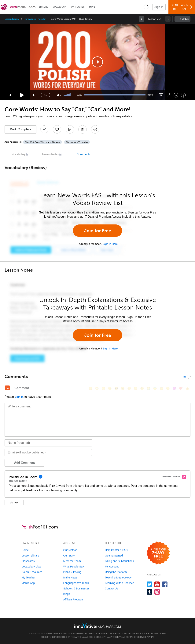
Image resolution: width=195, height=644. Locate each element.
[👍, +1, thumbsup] (187, 388)
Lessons (44, 7)
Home (25, 550)
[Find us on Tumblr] (150, 592)
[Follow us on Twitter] (150, 584)
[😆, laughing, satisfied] (129, 388)
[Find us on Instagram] (157, 592)
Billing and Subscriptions (119, 561)
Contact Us (111, 589)
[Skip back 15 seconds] (10, 95)
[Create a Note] (70, 129)
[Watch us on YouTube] (157, 584)
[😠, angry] (123, 388)
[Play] (22, 95)
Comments (83, 154)
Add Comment (24, 463)
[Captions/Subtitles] (161, 95)
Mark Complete (21, 129)
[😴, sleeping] (161, 388)
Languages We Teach (76, 583)
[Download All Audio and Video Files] (95, 129)
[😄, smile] (90, 388)
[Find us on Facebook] (165, 584)
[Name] (48, 443)
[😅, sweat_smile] (136, 388)
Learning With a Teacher (119, 583)
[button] (146, 7)
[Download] (176, 95)
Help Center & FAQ (116, 550)
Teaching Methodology (118, 578)
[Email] (48, 453)
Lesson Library (12, 19)
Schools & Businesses (77, 589)
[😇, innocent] (155, 388)
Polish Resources (32, 572)
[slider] (67, 95)
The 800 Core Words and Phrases (42, 142)
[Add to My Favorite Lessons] (57, 129)
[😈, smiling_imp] (174, 388)
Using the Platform (116, 572)
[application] (97, 62)
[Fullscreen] (169, 95)
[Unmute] (59, 95)
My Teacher (78, 7)
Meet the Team (72, 561)
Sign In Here (110, 244)
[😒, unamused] (110, 388)
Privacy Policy (141, 634)
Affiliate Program (73, 599)
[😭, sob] (149, 388)
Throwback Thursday (35, 19)
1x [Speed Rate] (46, 95)
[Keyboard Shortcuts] (183, 95)
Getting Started (114, 556)
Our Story (69, 556)
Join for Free (98, 231)
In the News (70, 578)
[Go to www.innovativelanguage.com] (97, 626)
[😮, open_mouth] (168, 388)
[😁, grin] (103, 388)
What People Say (74, 567)
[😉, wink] (142, 388)
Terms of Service (136, 637)
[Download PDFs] (83, 129)
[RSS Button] (7, 388)
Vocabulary (60, 7)
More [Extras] (92, 7)
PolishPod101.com (121, 634)
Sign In (159, 7)
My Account (112, 567)
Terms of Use (159, 634)
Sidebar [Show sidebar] (184, 19)
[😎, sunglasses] (116, 388)
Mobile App (28, 583)
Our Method (70, 550)
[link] (142, 19)
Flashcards (28, 561)
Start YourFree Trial (182, 7)
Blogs (67, 594)
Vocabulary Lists (31, 567)
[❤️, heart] (181, 388)
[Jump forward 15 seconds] (34, 95)
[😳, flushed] (97, 388)
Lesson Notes (50, 154)
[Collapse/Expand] (97, 377)
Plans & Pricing (72, 572)
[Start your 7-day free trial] (158, 553)
